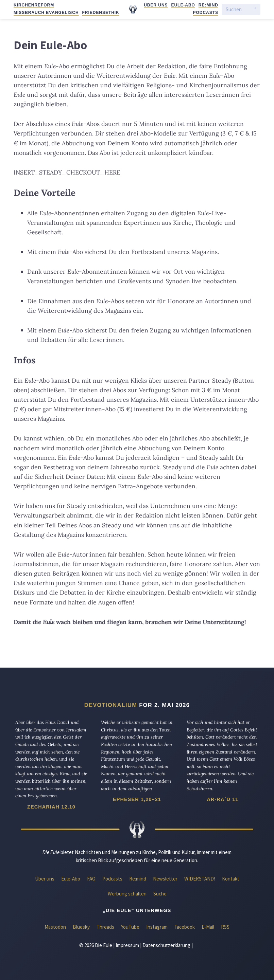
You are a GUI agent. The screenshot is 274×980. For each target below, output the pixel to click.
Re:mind (208, 5)
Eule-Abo (183, 5)
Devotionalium (111, 705)
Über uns (156, 5)
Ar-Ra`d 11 (222, 799)
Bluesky (81, 927)
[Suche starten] (255, 10)
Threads (105, 927)
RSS (225, 927)
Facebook (185, 927)
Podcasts (206, 13)
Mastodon (55, 927)
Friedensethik (101, 13)
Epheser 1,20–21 (137, 799)
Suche (160, 894)
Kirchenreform (34, 5)
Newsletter (165, 879)
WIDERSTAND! (200, 879)
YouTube (130, 927)
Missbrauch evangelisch (46, 13)
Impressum (127, 945)
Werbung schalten (127, 894)
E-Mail (208, 927)
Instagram (157, 927)
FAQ (91, 879)
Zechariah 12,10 (51, 807)
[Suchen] (238, 9)
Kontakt (231, 879)
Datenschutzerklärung (166, 945)
